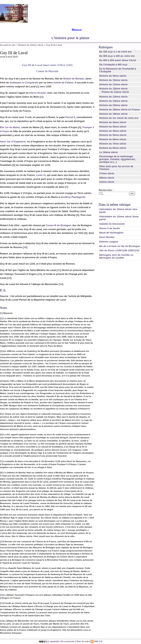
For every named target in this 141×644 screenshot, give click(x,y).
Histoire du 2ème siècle (113, 122)
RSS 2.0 (96, 641)
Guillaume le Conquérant (24, 83)
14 (61, 284)
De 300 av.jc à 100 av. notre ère (117, 56)
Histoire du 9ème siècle (113, 76)
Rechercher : (106, 190)
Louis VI (41, 175)
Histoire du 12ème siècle (31, 45)
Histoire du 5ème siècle (113, 135)
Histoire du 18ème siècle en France (119, 110)
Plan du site (83, 641)
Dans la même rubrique (115, 205)
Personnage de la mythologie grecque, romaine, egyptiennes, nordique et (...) (117, 159)
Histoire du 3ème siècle (113, 127)
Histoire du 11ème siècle (113, 84)
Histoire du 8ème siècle (113, 148)
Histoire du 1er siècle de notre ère (119, 118)
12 (40, 274)
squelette (54, 641)
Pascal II (70, 117)
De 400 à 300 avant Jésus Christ (118, 60)
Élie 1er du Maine (10, 127)
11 (59, 270)
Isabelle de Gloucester (112, 224)
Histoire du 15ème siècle (113, 105)
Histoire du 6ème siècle (113, 139)
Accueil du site (8, 45)
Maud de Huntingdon (111, 233)
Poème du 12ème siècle (115, 92)
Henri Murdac (107, 237)
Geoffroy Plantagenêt (73, 197)
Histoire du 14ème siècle (113, 101)
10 (25, 247)
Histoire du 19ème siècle (113, 114)
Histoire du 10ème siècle (113, 80)
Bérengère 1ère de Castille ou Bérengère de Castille (116, 256)
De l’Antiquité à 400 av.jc (113, 65)
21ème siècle (107, 182)
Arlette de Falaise (63, 83)
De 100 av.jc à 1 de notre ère (115, 52)
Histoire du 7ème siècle (113, 144)
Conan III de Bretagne (59, 225)
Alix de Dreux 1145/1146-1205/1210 (119, 250)
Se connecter (68, 641)
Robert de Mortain (74, 79)
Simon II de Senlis (109, 228)
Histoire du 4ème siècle (113, 131)
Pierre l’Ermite (38, 93)
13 (9, 278)
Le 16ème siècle (108, 152)
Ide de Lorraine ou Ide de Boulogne (119, 246)
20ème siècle (107, 178)
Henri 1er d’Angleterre (13, 142)
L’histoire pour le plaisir (70, 38)
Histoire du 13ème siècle (113, 97)
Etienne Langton (109, 242)
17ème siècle (107, 173)
